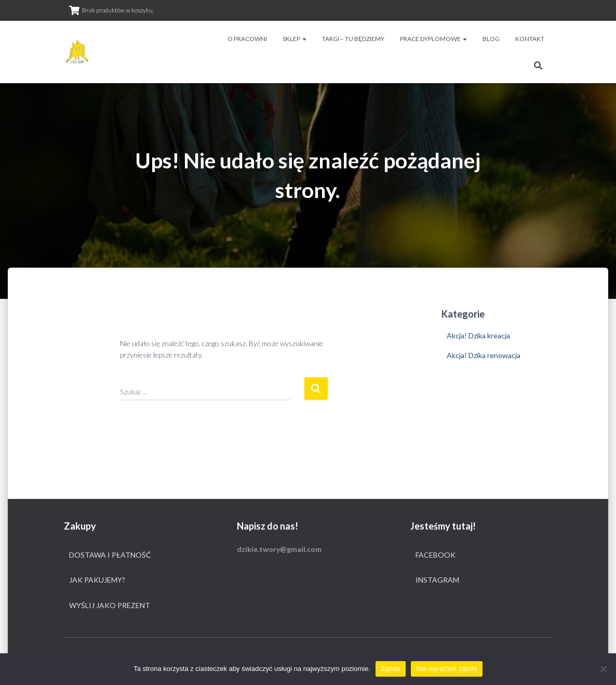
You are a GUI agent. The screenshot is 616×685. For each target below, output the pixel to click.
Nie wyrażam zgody (447, 669)
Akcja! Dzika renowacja (484, 355)
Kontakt (530, 39)
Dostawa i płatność (110, 555)
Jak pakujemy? (97, 580)
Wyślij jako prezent (110, 605)
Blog (491, 39)
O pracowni (247, 39)
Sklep (294, 39)
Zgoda (391, 669)
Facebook (436, 555)
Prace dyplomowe (433, 39)
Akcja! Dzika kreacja (478, 335)
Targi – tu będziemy (353, 39)
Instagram (437, 580)
